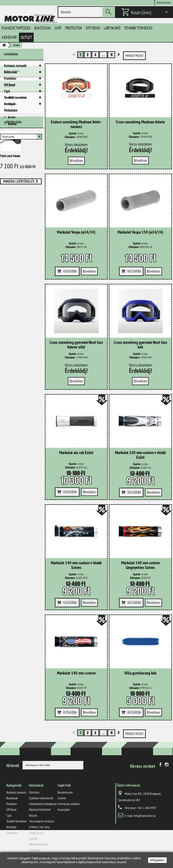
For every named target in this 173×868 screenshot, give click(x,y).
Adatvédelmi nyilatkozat (43, 804)
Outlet (26, 37)
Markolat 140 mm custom (76, 673)
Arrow (11, 164)
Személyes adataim (69, 804)
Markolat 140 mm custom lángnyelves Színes (140, 565)
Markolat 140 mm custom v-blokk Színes (76, 565)
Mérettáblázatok (38, 844)
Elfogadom (157, 860)
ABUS (11, 145)
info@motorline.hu (145, 816)
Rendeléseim (65, 792)
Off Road (93, 28)
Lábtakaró (112, 28)
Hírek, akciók (12, 122)
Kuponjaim (64, 809)
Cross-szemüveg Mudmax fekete (140, 122)
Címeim (62, 798)
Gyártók (9, 135)
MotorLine (11, 110)
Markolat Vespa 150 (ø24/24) (140, 232)
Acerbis (12, 151)
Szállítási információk (41, 798)
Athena (12, 171)
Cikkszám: (70, 137)
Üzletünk (34, 792)
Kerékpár (9, 37)
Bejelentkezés (164, 2)
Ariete (11, 158)
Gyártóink (34, 850)
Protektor (74, 28)
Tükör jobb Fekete (10, 229)
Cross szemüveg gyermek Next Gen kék (140, 345)
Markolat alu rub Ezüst (76, 453)
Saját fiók (64, 785)
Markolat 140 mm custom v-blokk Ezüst (140, 455)
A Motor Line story (39, 827)
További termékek (138, 28)
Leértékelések (13, 196)
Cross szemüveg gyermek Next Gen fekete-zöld (76, 345)
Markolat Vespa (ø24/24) (76, 232)
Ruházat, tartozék (16, 28)
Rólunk (33, 815)
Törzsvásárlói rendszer (42, 821)
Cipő (58, 28)
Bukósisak (43, 28)
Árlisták (33, 838)
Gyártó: (73, 133)
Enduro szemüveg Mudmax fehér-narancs (76, 124)
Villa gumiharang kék (140, 673)
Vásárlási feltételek (40, 809)
